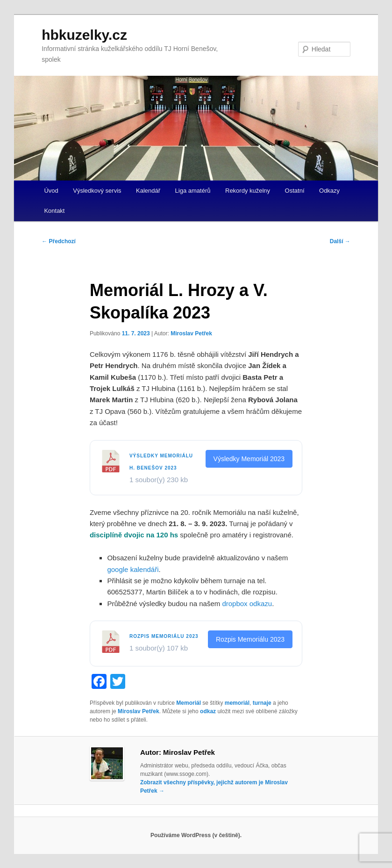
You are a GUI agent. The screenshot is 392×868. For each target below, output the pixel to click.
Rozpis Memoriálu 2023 (164, 636)
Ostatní (295, 191)
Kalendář (148, 191)
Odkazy (329, 191)
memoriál (237, 703)
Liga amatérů (193, 191)
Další (340, 241)
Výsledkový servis (97, 191)
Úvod (51, 191)
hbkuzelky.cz (84, 35)
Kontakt (54, 211)
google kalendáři (133, 569)
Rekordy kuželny (248, 191)
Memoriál (189, 703)
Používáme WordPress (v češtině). (196, 835)
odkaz (208, 711)
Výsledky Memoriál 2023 (249, 459)
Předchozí (59, 241)
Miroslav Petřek (191, 333)
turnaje (262, 703)
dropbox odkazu (247, 604)
